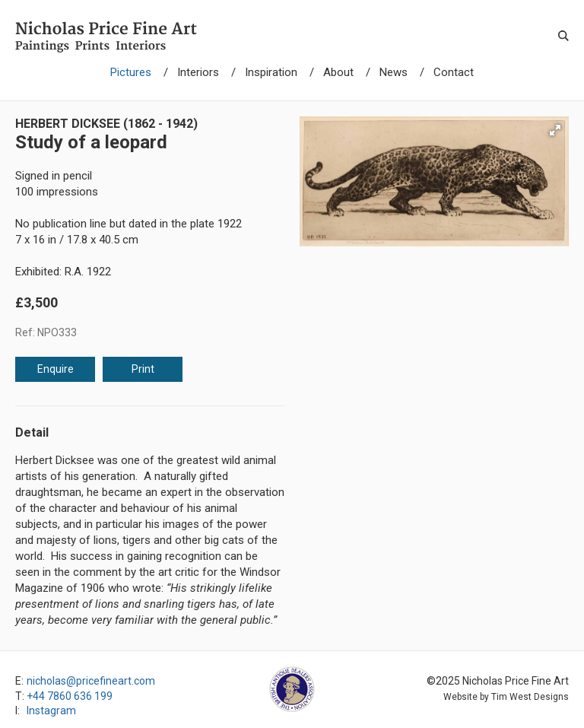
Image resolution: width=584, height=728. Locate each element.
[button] (555, 130)
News (394, 72)
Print (143, 369)
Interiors (198, 72)
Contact (454, 72)
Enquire (56, 369)
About (338, 72)
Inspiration (271, 72)
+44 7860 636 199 (70, 696)
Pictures (131, 72)
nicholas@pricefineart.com (91, 681)
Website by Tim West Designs (506, 697)
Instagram (51, 711)
